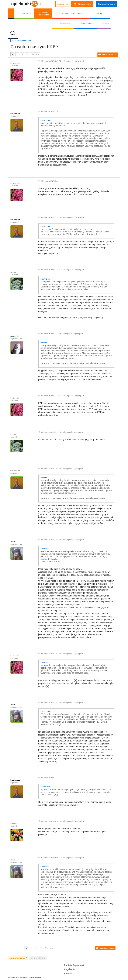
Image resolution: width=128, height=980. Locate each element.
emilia (13, 542)
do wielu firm (44, 14)
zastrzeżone (37, 978)
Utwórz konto (83, 4)
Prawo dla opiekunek (23, 40)
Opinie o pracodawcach (73, 14)
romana (44, 343)
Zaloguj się (63, 4)
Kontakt (68, 974)
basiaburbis (45, 120)
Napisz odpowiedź (109, 55)
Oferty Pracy (27, 14)
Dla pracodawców (106, 4)
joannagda (14, 336)
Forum (99, 14)
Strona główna (38, 958)
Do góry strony (17, 958)
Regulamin (70, 969)
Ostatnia (35, 54)
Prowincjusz (15, 114)
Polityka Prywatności (75, 965)
